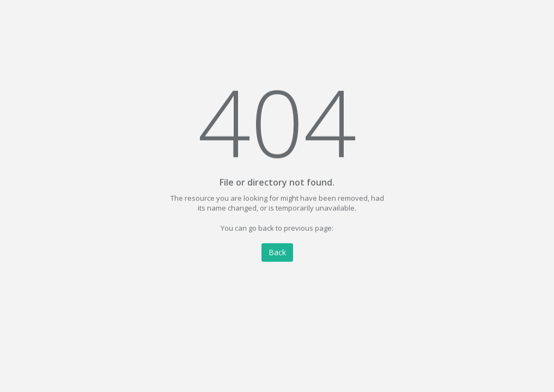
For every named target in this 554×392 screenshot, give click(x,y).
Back (277, 252)
